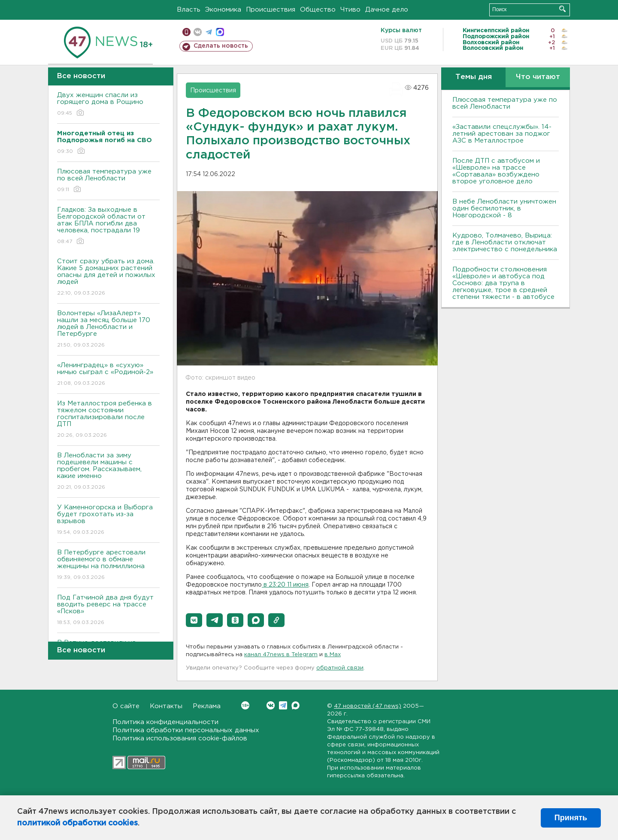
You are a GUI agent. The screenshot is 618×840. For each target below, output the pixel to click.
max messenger (220, 32)
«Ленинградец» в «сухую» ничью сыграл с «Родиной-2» (108, 375)
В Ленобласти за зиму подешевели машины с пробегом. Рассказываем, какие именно (108, 472)
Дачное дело (387, 10)
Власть (189, 10)
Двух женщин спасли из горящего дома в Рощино (108, 105)
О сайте (126, 706)
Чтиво (350, 10)
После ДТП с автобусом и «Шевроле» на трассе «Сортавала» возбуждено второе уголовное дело (496, 171)
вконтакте (198, 32)
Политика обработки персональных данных (186, 730)
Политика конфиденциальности (165, 722)
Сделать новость (221, 46)
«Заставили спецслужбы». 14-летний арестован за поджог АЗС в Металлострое (502, 134)
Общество (318, 10)
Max (295, 705)
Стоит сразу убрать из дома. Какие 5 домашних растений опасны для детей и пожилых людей (108, 278)
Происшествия (271, 10)
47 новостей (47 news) (368, 706)
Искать (562, 9)
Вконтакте (245, 705)
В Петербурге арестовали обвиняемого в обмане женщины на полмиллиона (108, 565)
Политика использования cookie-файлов (180, 738)
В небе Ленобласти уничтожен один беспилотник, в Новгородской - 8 (504, 208)
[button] (194, 620)
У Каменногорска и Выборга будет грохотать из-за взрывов (108, 520)
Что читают (538, 77)
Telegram (283, 705)
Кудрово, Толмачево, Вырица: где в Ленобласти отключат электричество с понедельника (505, 242)
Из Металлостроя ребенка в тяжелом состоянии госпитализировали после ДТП (108, 420)
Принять (571, 818)
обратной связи (340, 668)
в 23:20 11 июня (285, 585)
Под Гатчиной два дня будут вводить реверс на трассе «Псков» (108, 610)
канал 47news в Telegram (281, 655)
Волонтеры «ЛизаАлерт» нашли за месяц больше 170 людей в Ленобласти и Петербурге (108, 330)
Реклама (207, 706)
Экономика (223, 10)
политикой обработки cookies (77, 823)
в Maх (333, 655)
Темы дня (474, 77)
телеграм (209, 32)
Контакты (166, 706)
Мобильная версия (186, 32)
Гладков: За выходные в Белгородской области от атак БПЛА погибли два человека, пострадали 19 (108, 226)
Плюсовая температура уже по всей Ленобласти (108, 181)
